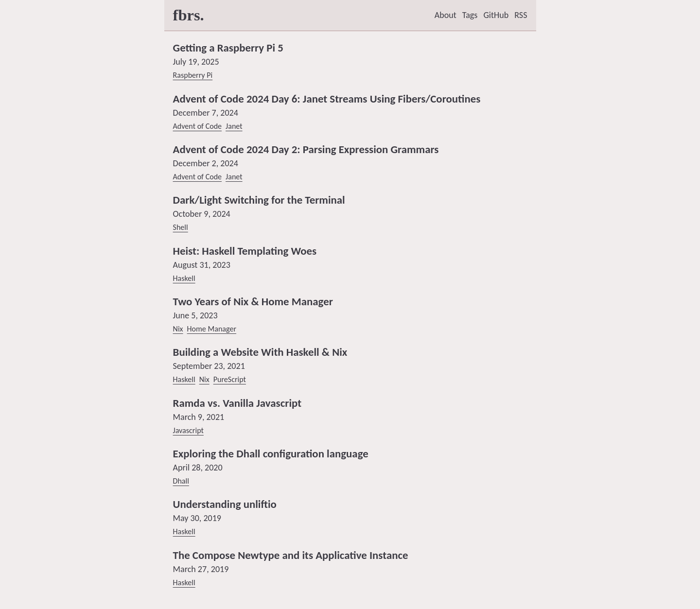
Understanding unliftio (225, 504)
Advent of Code (198, 126)
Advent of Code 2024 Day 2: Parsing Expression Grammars (306, 149)
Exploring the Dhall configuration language (271, 453)
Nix (178, 329)
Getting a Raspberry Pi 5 (228, 48)
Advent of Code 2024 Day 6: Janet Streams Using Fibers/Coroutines (327, 99)
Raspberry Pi (193, 75)
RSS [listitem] (521, 15)
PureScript (230, 379)
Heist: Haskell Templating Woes (245, 251)
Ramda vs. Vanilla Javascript (237, 403)
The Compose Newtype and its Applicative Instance (291, 555)
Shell (181, 227)
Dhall (181, 481)
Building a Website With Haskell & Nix (260, 352)
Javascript (188, 430)
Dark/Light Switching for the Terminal (259, 200)
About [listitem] (446, 15)
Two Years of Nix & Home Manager (253, 301)
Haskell (184, 278)
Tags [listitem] (470, 15)
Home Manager (212, 329)
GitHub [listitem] (496, 15)
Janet (234, 126)
